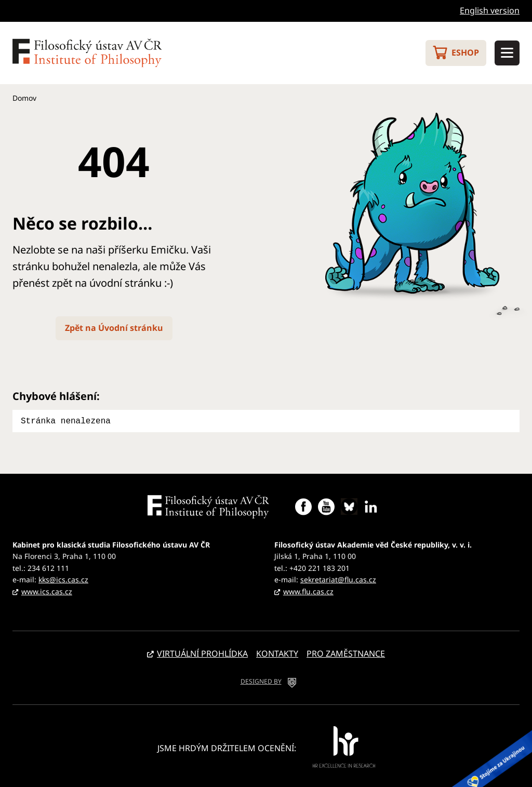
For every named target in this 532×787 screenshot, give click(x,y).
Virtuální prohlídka (202, 652)
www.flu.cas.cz (308, 590)
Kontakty (277, 652)
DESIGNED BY (261, 680)
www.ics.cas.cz (47, 590)
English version (490, 10)
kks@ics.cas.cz (63, 578)
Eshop (465, 52)
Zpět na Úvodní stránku (114, 328)
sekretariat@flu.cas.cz (338, 578)
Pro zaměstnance (346, 652)
